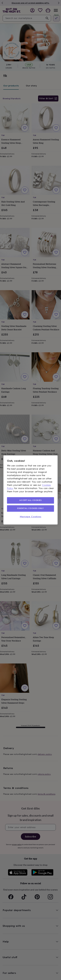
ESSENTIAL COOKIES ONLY (30, 508)
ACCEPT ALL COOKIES (30, 500)
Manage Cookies (31, 517)
